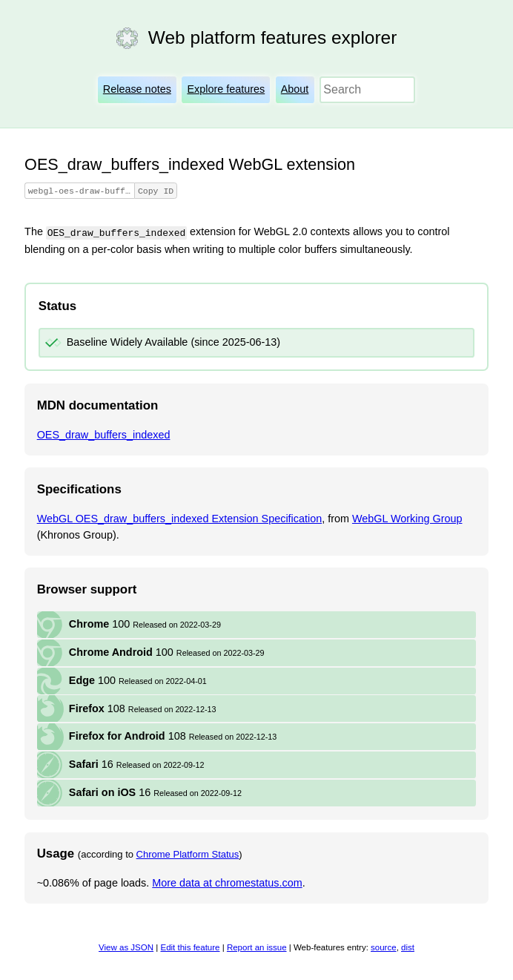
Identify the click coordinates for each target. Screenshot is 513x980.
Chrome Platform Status (188, 855)
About (295, 89)
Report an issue (257, 948)
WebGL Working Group (407, 519)
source (384, 948)
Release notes (137, 89)
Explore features (226, 89)
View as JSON (126, 948)
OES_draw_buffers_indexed (104, 435)
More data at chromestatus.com (227, 884)
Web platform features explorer (272, 37)
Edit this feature (190, 948)
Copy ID (177, 191)
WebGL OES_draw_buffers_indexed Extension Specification (180, 519)
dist (408, 948)
